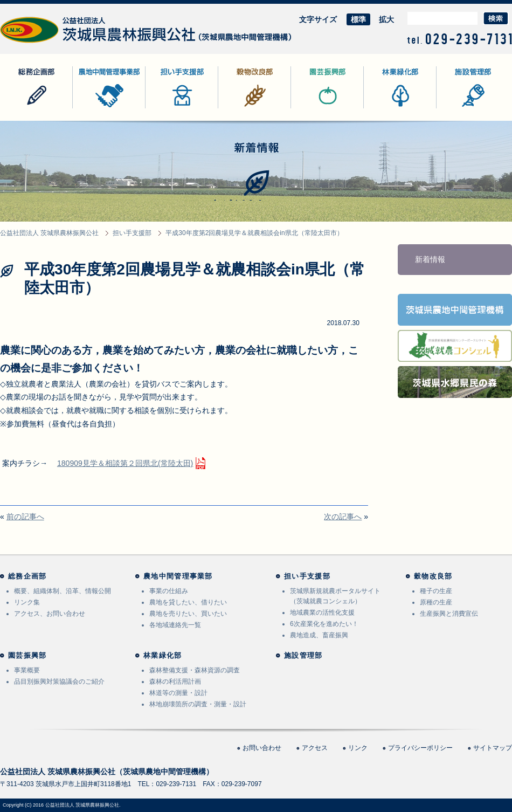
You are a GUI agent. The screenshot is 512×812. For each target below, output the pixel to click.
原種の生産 (436, 602)
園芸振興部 (310, 108)
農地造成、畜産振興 (319, 635)
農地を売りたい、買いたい (188, 614)
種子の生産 (436, 591)
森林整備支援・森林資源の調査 (195, 670)
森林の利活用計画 (175, 682)
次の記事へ (343, 517)
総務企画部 (19, 108)
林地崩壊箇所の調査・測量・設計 (198, 704)
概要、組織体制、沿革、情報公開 (63, 591)
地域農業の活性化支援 (322, 613)
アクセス (315, 748)
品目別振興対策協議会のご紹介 (59, 682)
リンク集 (27, 602)
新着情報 (430, 259)
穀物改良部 (237, 108)
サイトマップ (493, 748)
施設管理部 (455, 108)
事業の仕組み (169, 591)
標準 (358, 19)
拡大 (386, 19)
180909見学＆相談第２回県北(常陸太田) (125, 463)
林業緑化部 (383, 108)
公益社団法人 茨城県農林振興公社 (58, 43)
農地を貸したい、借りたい (188, 602)
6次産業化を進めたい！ (324, 624)
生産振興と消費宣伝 (449, 614)
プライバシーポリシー (420, 748)
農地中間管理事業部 (107, 108)
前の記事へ (25, 517)
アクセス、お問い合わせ (50, 614)
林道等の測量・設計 (178, 693)
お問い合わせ (262, 748)
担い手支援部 (168, 108)
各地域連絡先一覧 (175, 625)
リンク (358, 748)
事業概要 (27, 670)
